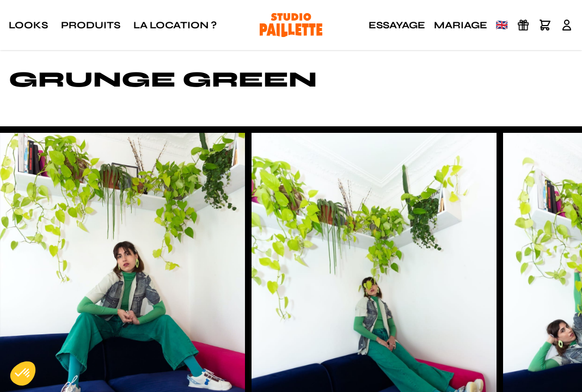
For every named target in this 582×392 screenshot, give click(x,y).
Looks (28, 25)
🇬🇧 (502, 25)
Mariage (461, 25)
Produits (91, 25)
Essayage (397, 25)
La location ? (175, 25)
